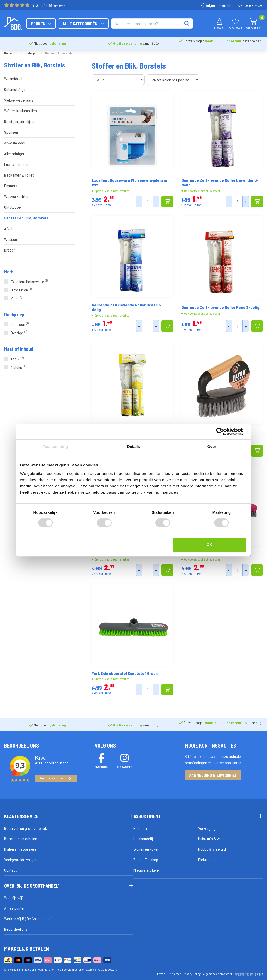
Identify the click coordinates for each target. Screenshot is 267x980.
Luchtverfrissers (17, 164)
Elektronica (207, 859)
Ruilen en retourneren (21, 849)
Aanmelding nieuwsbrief (213, 775)
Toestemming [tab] (55, 447)
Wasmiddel (13, 78)
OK (210, 544)
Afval (8, 228)
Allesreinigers (15, 153)
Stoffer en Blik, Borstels (26, 218)
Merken (94, 23)
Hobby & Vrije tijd (212, 849)
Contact (10, 870)
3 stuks (18, 367)
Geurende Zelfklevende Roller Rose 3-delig (220, 307)
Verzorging (207, 828)
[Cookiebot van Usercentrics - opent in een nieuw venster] (224, 431)
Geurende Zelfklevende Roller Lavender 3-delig (220, 183)
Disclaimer (174, 974)
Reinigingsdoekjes (19, 121)
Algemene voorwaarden (218, 974)
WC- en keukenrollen (20, 111)
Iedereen (20, 324)
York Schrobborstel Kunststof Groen (125, 673)
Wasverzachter (16, 196)
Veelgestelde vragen (21, 859)
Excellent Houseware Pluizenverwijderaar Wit (130, 183)
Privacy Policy (192, 974)
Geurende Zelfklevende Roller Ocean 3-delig (127, 307)
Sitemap (160, 974)
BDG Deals (141, 828)
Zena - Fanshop (146, 859)
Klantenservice (250, 5)
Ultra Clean (21, 290)
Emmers (11, 186)
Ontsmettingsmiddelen (22, 89)
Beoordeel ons (16, 929)
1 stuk (17, 359)
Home (8, 53)
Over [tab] (212, 447)
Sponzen (11, 132)
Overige (19, 333)
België (208, 5)
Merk (9, 272)
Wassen (11, 239)
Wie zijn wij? (14, 898)
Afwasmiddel (15, 143)
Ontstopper (13, 207)
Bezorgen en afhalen (21, 839)
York (16, 298)
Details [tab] (133, 447)
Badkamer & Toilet (19, 175)
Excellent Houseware (29, 281)
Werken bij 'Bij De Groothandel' (28, 918)
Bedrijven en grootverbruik (26, 828)
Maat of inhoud (19, 349)
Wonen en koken (146, 849)
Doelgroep (14, 314)
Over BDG (226, 5)
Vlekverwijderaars (19, 100)
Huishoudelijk (26, 53)
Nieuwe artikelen (147, 870)
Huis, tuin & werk (211, 839)
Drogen (10, 250)
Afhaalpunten (15, 908)
